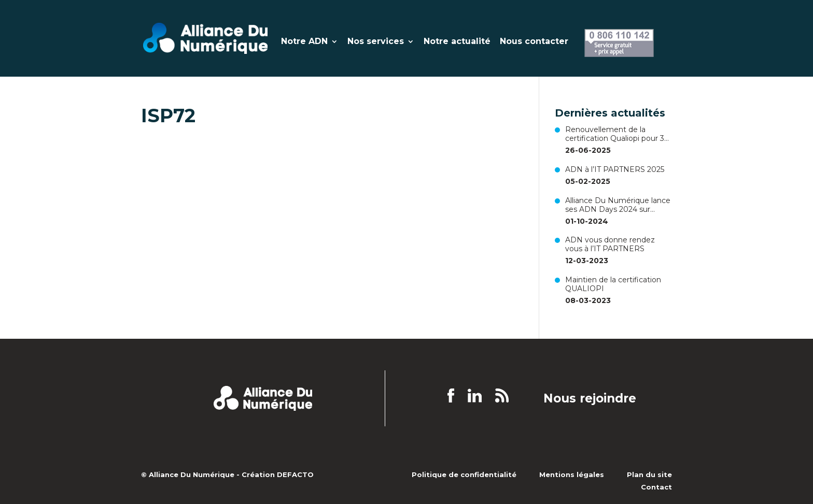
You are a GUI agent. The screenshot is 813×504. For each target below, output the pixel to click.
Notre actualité (457, 42)
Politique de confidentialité (464, 474)
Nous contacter (534, 42)
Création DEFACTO (278, 474)
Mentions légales (572, 474)
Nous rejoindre (590, 399)
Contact (656, 487)
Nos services (376, 42)
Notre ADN (304, 42)
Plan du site (649, 474)
